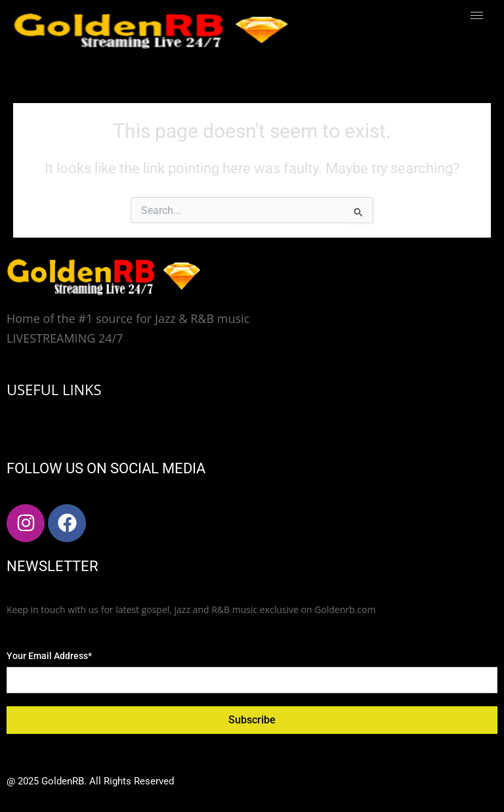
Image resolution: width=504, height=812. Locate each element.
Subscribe (252, 720)
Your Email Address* (49, 656)
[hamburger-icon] (477, 15)
